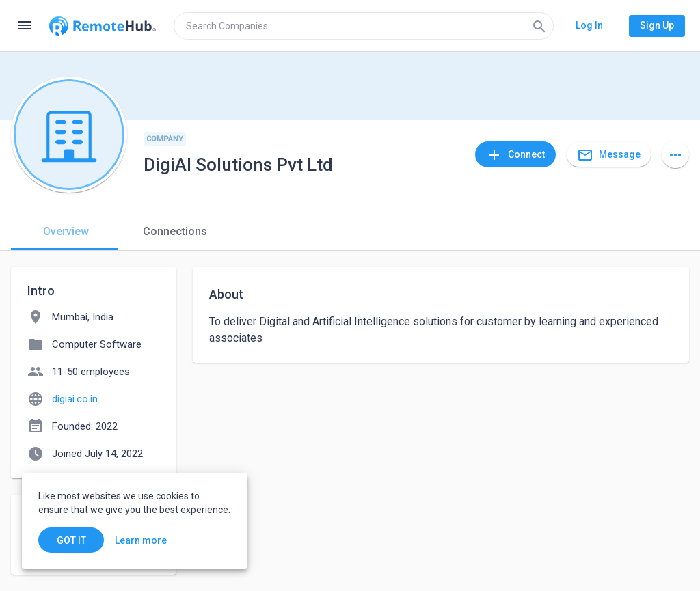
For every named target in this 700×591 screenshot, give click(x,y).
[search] (364, 26)
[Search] (539, 26)
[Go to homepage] (103, 26)
